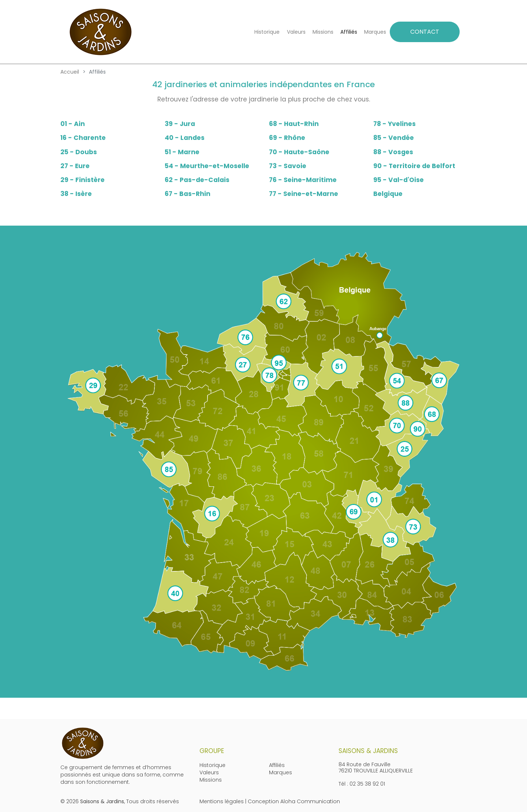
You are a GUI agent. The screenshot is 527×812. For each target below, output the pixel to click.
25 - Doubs (79, 152)
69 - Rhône (287, 138)
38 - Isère (76, 194)
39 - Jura (180, 124)
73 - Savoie (288, 166)
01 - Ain (73, 124)
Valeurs (296, 32)
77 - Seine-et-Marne (304, 194)
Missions (323, 32)
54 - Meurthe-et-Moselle (207, 166)
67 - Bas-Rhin (188, 194)
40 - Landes (185, 138)
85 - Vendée (394, 138)
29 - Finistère (83, 180)
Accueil (70, 72)
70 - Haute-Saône (299, 152)
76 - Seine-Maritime (303, 180)
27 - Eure (75, 166)
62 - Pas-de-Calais (197, 180)
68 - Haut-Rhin (294, 124)
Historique (267, 32)
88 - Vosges (393, 152)
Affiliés (349, 32)
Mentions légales (222, 801)
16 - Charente (83, 138)
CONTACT (425, 32)
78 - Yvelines (395, 124)
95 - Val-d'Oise (399, 180)
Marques (375, 32)
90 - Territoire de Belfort (414, 166)
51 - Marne (182, 152)
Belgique (388, 194)
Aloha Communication (310, 801)
